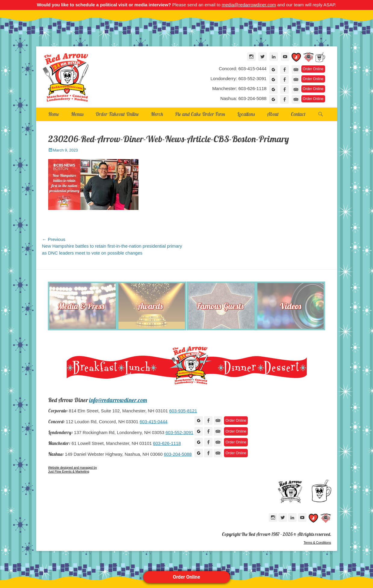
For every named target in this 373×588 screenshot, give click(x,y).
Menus (77, 114)
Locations (246, 114)
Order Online (186, 577)
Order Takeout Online (117, 114)
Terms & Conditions (317, 543)
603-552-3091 (179, 433)
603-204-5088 (178, 454)
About (273, 114)
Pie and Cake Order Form (200, 114)
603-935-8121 (183, 411)
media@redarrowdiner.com (249, 5)
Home (54, 114)
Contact (298, 114)
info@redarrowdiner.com (118, 400)
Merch (157, 114)
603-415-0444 (154, 422)
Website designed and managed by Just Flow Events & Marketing (73, 470)
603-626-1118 (167, 443)
